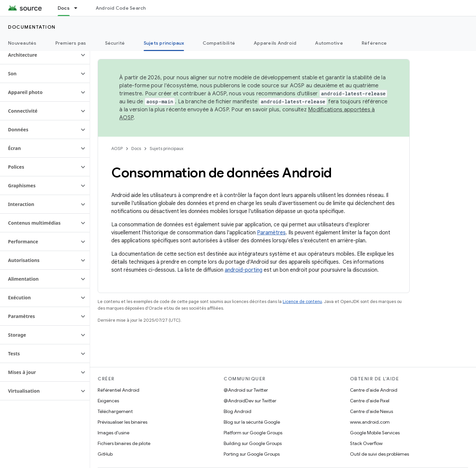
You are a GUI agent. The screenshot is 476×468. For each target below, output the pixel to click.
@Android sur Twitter (246, 390)
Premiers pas (71, 43)
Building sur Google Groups (253, 443)
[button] (39, 55)
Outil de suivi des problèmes (379, 454)
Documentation (32, 27)
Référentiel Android (118, 390)
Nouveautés (22, 43)
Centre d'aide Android (374, 390)
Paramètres (271, 233)
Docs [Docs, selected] (64, 8)
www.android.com (370, 422)
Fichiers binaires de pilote (124, 443)
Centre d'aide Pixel (370, 401)
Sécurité (115, 43)
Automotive (329, 43)
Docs (136, 148)
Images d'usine (113, 433)
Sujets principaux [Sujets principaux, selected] (164, 43)
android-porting (243, 270)
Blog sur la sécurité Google (252, 422)
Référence (374, 43)
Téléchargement (115, 411)
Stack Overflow (366, 443)
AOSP (117, 148)
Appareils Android (275, 43)
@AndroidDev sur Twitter (250, 401)
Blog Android (237, 411)
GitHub (105, 454)
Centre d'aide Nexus (371, 411)
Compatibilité (219, 43)
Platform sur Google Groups (253, 433)
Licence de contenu (302, 301)
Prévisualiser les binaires (122, 422)
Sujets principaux (166, 148)
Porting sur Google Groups (252, 454)
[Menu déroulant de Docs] (79, 8)
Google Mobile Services (375, 433)
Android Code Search (121, 8)
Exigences (108, 401)
